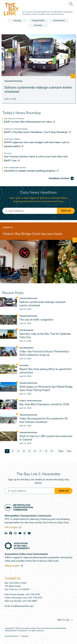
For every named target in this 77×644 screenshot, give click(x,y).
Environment (59, 21)
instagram (15, 533)
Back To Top (63, 620)
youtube (20, 533)
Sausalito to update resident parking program (31, 171)
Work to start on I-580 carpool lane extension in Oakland (46, 438)
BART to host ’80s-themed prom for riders (30, 122)
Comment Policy (11, 636)
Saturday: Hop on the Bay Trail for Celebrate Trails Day (45, 336)
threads (25, 533)
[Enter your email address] (30, 211)
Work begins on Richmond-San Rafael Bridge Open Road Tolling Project (46, 388)
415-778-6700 (33, 594)
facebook (11, 533)
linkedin (6, 533)
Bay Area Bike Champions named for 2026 (44, 404)
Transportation (38, 21)
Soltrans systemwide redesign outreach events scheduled (38, 90)
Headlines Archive (59, 178)
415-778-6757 (35, 598)
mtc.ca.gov (13, 527)
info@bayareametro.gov (22, 606)
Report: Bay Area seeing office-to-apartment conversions (45, 371)
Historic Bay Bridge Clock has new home (33, 234)
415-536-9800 (30, 601)
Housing (17, 21)
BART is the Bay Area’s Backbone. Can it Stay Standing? (37, 132)
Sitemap (25, 636)
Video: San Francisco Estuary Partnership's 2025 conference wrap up (44, 353)
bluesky (29, 533)
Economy (38, 25)
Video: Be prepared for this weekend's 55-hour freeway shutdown (44, 420)
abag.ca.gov (14, 565)
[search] (71, 4)
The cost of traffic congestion (36, 320)
